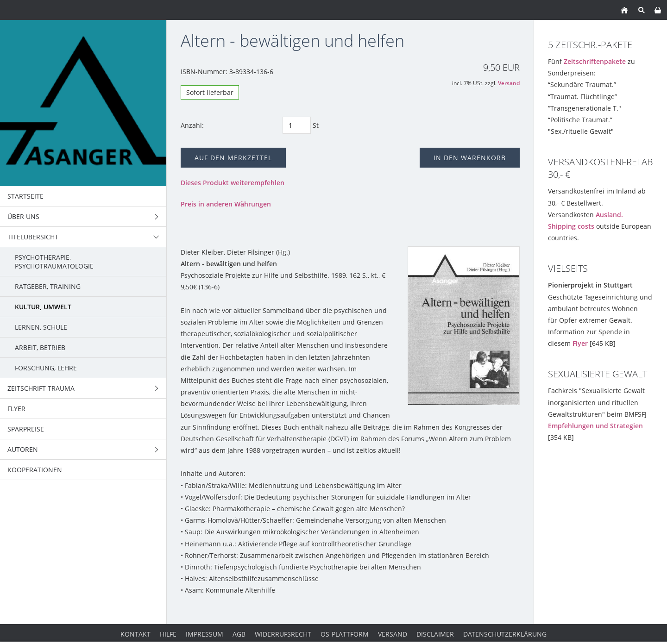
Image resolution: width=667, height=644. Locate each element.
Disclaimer (435, 634)
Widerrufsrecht (283, 634)
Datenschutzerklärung (505, 634)
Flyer (580, 343)
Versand (509, 83)
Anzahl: (192, 125)
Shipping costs (571, 226)
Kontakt (135, 634)
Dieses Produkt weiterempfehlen (233, 183)
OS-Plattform (345, 634)
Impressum (205, 634)
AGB (239, 634)
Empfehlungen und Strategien (595, 426)
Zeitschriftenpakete (595, 61)
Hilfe (168, 634)
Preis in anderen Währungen (226, 204)
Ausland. (609, 215)
